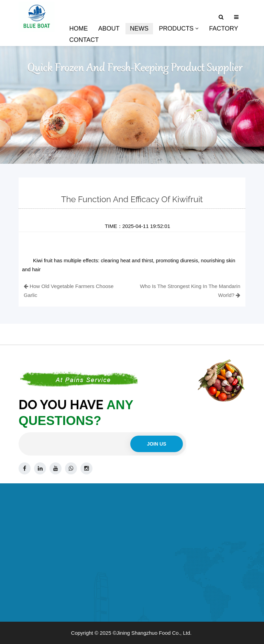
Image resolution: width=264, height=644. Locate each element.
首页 (36, 156)
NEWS (55, 156)
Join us (156, 444)
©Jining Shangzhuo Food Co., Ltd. (152, 633)
